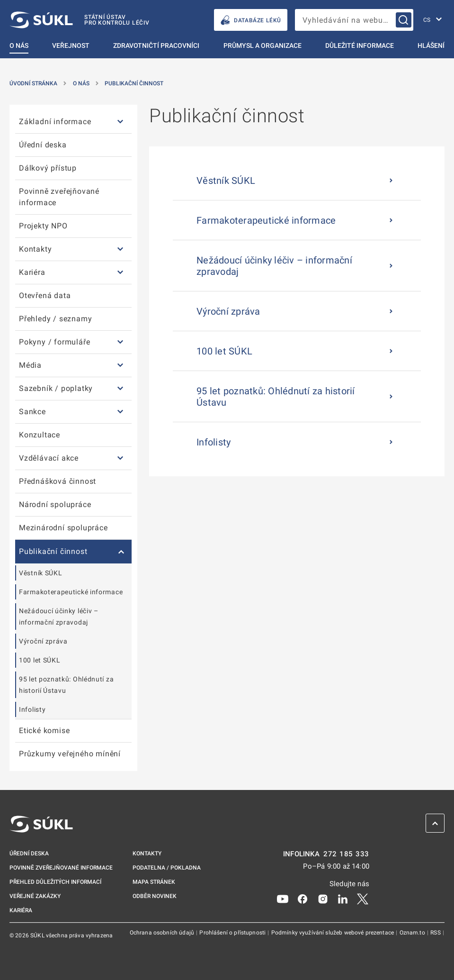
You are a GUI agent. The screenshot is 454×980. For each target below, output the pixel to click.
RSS (436, 933)
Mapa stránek (154, 882)
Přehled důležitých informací (55, 882)
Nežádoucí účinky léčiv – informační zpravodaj (59, 617)
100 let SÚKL (40, 660)
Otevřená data (45, 295)
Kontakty (35, 249)
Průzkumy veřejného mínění (70, 754)
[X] (363, 898)
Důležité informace (360, 45)
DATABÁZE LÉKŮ (251, 20)
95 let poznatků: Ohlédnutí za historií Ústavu (66, 685)
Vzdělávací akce (49, 458)
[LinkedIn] (343, 898)
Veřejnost (71, 45)
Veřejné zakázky (35, 896)
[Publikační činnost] (120, 552)
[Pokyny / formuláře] (120, 342)
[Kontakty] (120, 250)
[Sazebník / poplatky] (120, 389)
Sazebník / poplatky (56, 388)
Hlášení (431, 45)
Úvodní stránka (33, 83)
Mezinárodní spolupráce (63, 528)
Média (30, 365)
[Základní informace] (120, 122)
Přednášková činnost (58, 481)
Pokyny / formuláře (54, 342)
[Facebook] (303, 898)
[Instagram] (323, 898)
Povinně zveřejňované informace (59, 197)
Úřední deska (43, 145)
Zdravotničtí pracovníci (156, 45)
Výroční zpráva (43, 641)
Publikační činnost (134, 83)
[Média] (120, 366)
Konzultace (40, 435)
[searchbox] (354, 20)
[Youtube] (283, 898)
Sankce (32, 412)
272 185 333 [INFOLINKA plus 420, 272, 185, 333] (346, 854)
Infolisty (32, 709)
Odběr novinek (155, 896)
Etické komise (44, 730)
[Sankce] (120, 412)
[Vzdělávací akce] (120, 458)
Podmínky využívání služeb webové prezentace (334, 933)
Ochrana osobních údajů (163, 933)
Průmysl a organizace (263, 45)
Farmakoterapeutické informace (71, 592)
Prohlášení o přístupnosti (233, 933)
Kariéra (32, 272)
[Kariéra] (120, 273)
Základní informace (55, 122)
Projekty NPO (43, 226)
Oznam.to (413, 933)
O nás (19, 45)
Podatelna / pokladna (167, 868)
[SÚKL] (80, 20)
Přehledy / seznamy (55, 319)
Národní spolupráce (55, 504)
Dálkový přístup (48, 168)
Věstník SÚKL (40, 573)
